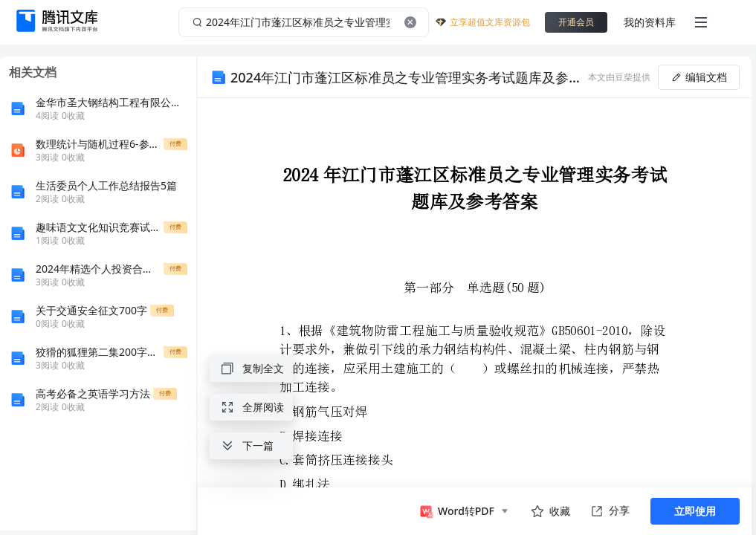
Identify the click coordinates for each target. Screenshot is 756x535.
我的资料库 (650, 22)
